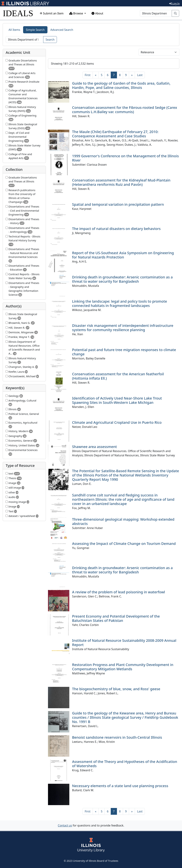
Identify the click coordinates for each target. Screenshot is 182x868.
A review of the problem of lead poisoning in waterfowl (119, 592)
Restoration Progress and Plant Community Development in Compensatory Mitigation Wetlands (123, 667)
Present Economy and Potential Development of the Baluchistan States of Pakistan (116, 618)
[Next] (132, 75)
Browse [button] (77, 13)
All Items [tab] (14, 30)
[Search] (156, 13)
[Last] (140, 75)
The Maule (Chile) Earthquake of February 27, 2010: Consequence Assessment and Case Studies (115, 134)
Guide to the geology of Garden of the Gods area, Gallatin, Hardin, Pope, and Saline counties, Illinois (121, 85)
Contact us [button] (65, 825)
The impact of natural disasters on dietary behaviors (116, 229)
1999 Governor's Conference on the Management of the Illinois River (125, 158)
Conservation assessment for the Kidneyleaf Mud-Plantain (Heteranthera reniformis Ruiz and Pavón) (121, 182)
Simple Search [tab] (35, 30)
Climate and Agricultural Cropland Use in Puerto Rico (117, 422)
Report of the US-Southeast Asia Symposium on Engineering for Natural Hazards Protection (123, 255)
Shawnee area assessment (95, 447)
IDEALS (18, 13)
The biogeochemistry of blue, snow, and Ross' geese (116, 689)
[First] (88, 75)
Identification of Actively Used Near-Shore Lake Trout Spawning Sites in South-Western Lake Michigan (117, 400)
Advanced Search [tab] (62, 30)
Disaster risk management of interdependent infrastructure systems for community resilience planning (123, 328)
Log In (174, 3)
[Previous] (96, 75)
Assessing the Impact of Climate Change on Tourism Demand (124, 544)
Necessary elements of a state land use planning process (120, 786)
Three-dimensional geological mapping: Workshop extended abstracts (123, 521)
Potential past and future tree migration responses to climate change (124, 352)
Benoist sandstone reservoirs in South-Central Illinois (117, 737)
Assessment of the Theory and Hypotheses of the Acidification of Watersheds (125, 764)
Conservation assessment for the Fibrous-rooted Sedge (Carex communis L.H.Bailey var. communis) (125, 110)
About (97, 13)
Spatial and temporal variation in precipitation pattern (118, 204)
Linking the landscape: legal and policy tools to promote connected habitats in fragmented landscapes (120, 303)
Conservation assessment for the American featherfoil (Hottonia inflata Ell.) (118, 376)
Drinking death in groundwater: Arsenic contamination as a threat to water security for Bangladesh (122, 279)
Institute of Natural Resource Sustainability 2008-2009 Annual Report (124, 643)
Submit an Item (52, 13)
